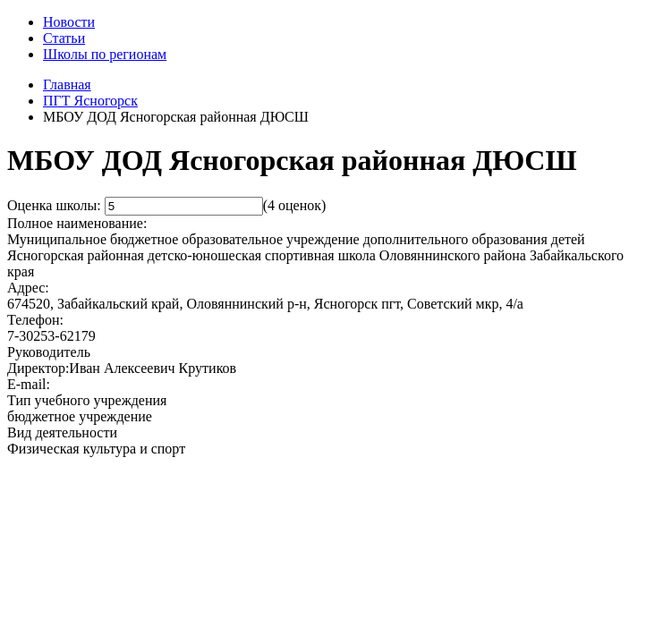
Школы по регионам (105, 54)
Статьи (64, 38)
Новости (69, 22)
